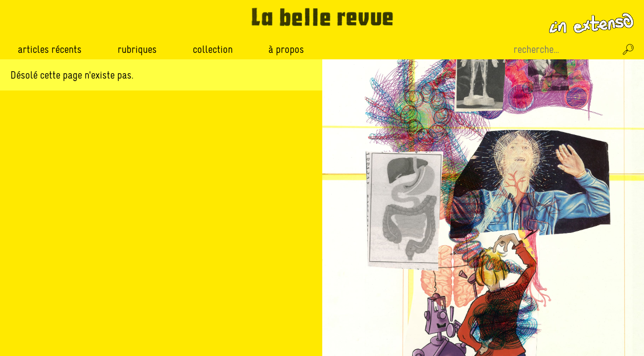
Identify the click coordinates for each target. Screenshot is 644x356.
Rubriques (137, 49)
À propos (286, 49)
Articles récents (50, 49)
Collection (213, 49)
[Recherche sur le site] (564, 49)
